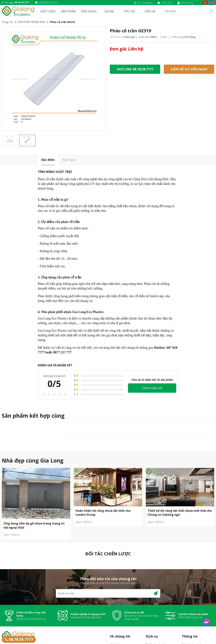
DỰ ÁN (109, 11)
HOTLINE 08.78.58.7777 (135, 69)
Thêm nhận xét (152, 388)
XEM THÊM (12, 535)
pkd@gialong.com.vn (47, 2)
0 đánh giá (122, 37)
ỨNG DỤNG (89, 11)
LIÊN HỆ (150, 11)
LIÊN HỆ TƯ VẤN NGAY (189, 69)
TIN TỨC (130, 11)
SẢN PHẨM (68, 11)
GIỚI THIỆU (48, 11)
